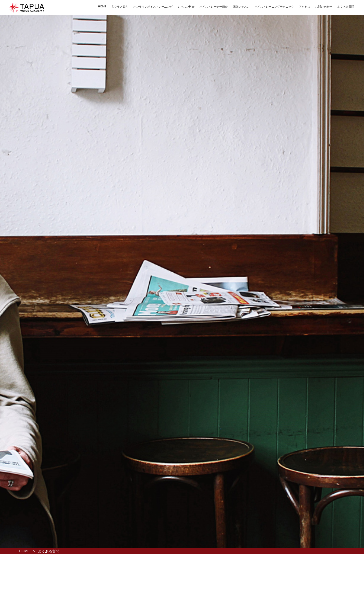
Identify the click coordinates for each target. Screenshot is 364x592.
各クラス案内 (120, 7)
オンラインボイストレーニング (153, 7)
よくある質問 (346, 7)
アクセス (305, 7)
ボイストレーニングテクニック (274, 7)
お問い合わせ (324, 7)
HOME (102, 6)
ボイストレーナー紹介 (214, 7)
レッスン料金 (186, 7)
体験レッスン (241, 7)
